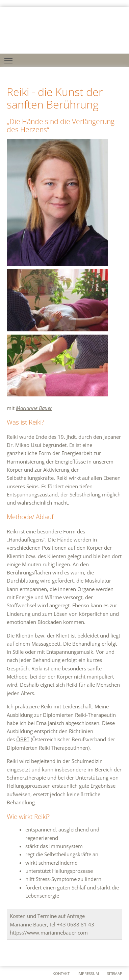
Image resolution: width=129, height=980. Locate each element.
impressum (88, 973)
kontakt (61, 973)
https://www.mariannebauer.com (49, 933)
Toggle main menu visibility (9, 59)
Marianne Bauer (34, 408)
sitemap (115, 973)
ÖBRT (23, 739)
